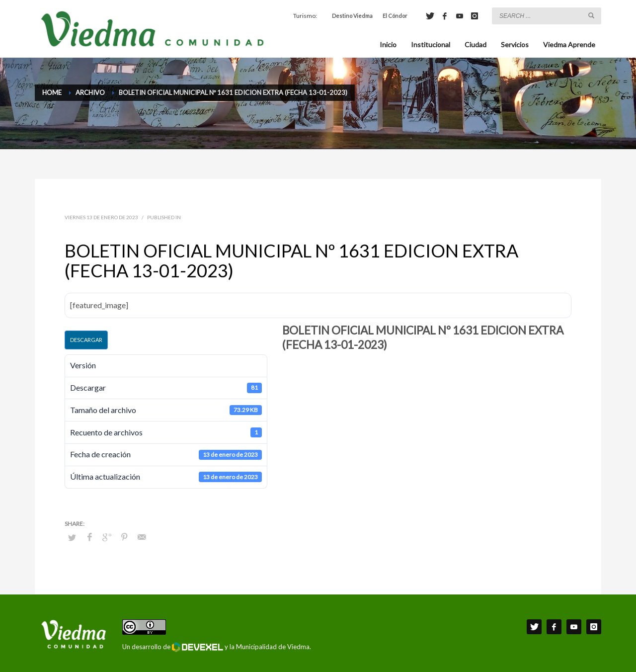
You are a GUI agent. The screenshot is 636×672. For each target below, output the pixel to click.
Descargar (86, 340)
